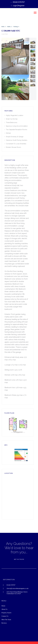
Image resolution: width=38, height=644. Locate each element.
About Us (4, 609)
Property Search (6, 613)
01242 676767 (19, 2)
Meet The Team (6, 620)
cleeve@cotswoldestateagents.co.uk (17, 588)
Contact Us (5, 616)
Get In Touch (19, 559)
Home (3, 606)
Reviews (4, 623)
